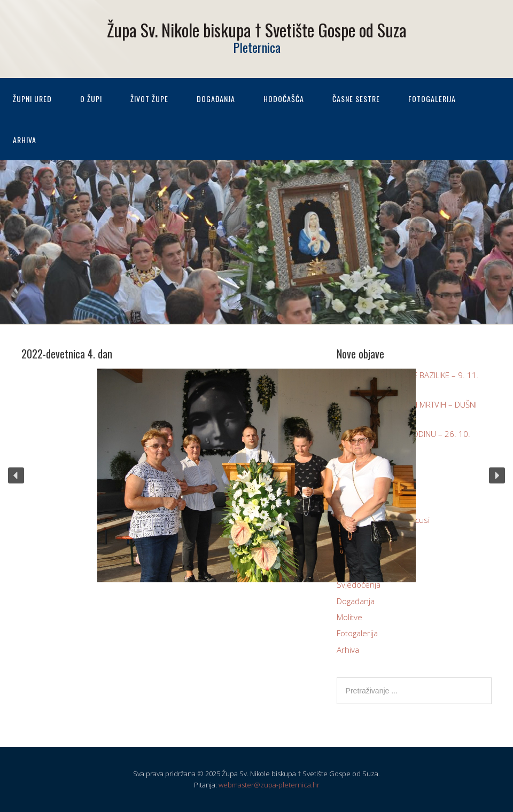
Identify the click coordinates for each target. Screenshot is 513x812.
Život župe (149, 99)
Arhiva (25, 140)
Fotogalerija (432, 99)
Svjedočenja (359, 584)
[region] (256, 475)
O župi (91, 99)
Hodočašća (284, 99)
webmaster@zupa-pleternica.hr (269, 785)
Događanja (216, 99)
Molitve (349, 617)
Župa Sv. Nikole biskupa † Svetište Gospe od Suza (257, 30)
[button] (16, 475)
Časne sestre (356, 99)
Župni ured (32, 99)
